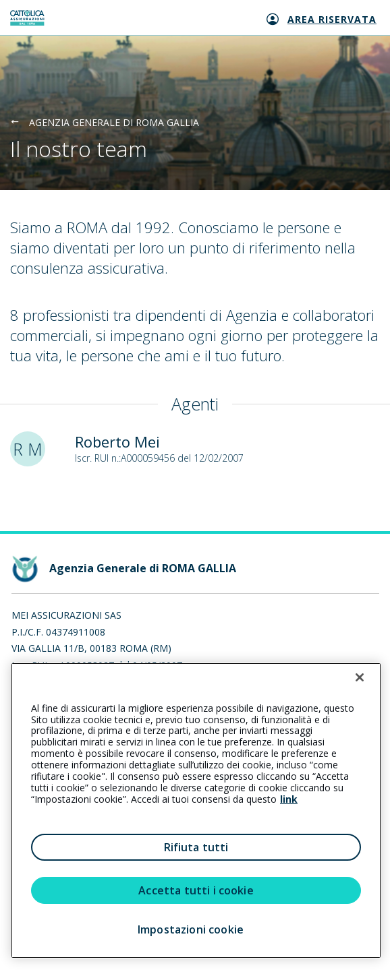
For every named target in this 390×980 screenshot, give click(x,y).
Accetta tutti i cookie (196, 890)
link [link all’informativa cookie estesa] (289, 799)
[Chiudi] (360, 677)
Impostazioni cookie (191, 929)
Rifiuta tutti (196, 847)
